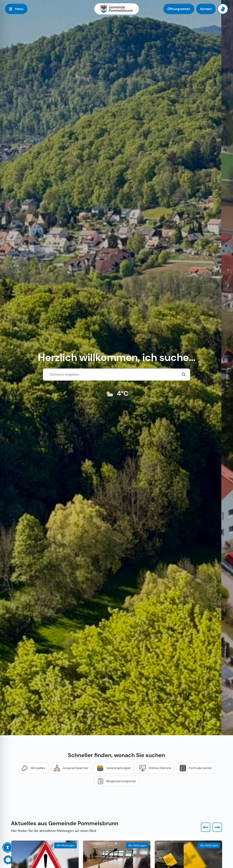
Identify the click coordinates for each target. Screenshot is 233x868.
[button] (206, 827)
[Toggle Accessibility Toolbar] (8, 847)
